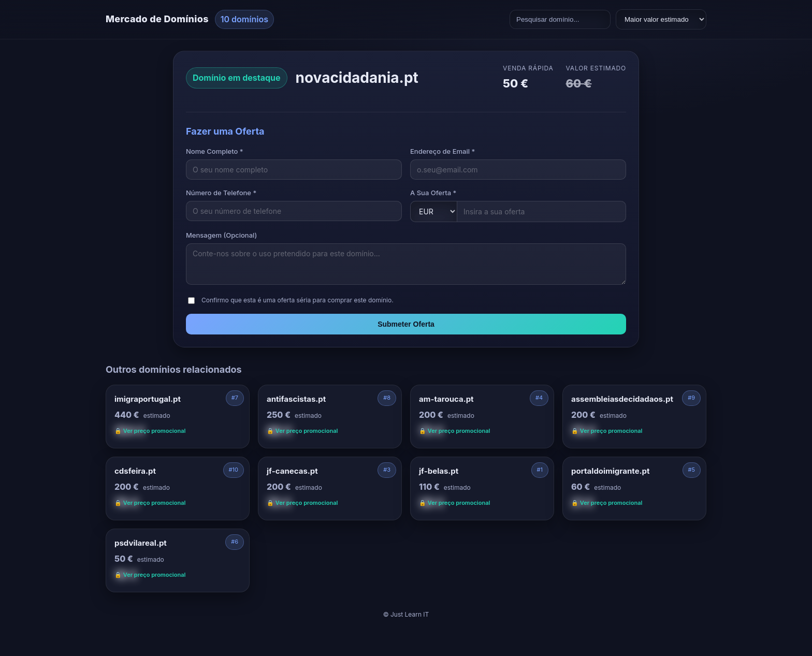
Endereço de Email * (443, 151)
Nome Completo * (215, 151)
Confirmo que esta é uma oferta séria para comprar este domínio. (298, 300)
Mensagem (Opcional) (221, 235)
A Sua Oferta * (433, 193)
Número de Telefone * (221, 193)
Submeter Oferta (406, 324)
